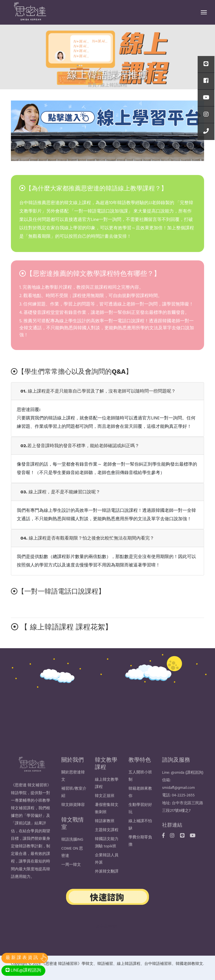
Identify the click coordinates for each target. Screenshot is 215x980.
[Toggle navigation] (204, 12)
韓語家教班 (105, 831)
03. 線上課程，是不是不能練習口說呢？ (60, 492)
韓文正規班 (105, 805)
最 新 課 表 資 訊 (22, 958)
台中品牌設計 (107, 927)
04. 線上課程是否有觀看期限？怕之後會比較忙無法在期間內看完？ (87, 538)
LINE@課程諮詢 (23, 970)
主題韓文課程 (107, 840)
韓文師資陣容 (73, 814)
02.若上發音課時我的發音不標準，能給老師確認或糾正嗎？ (80, 446)
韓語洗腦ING (72, 849)
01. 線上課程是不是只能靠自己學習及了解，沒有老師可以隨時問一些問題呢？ (98, 391)
